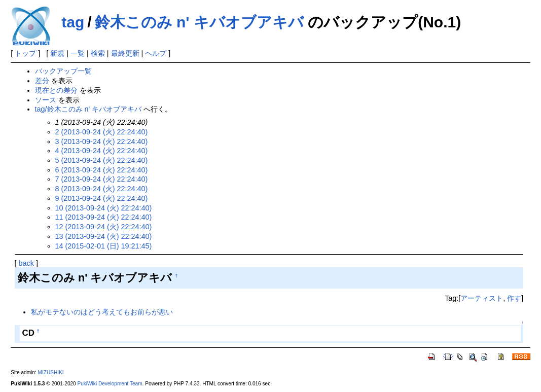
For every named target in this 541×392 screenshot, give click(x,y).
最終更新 (125, 53)
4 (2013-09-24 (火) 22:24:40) (102, 151)
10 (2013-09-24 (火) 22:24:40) (104, 208)
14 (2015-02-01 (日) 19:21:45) (104, 246)
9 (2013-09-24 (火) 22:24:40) (102, 198)
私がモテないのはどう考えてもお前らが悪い (102, 312)
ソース (46, 100)
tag (73, 22)
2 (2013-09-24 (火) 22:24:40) (102, 132)
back (26, 263)
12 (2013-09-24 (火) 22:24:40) (104, 227)
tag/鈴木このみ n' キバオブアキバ (88, 109)
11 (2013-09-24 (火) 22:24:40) (104, 217)
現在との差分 (56, 90)
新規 (57, 53)
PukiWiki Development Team (110, 384)
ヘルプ (156, 53)
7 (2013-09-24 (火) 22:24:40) (102, 179)
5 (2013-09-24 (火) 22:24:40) (102, 160)
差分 (42, 81)
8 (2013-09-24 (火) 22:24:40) (102, 189)
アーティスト (482, 298)
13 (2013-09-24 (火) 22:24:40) (104, 236)
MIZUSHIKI (51, 372)
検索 (98, 53)
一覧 (78, 53)
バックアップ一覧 (63, 71)
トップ (25, 53)
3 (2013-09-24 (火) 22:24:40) (102, 141)
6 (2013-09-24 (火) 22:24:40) (102, 170)
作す (514, 298)
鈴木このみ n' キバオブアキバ (199, 22)
